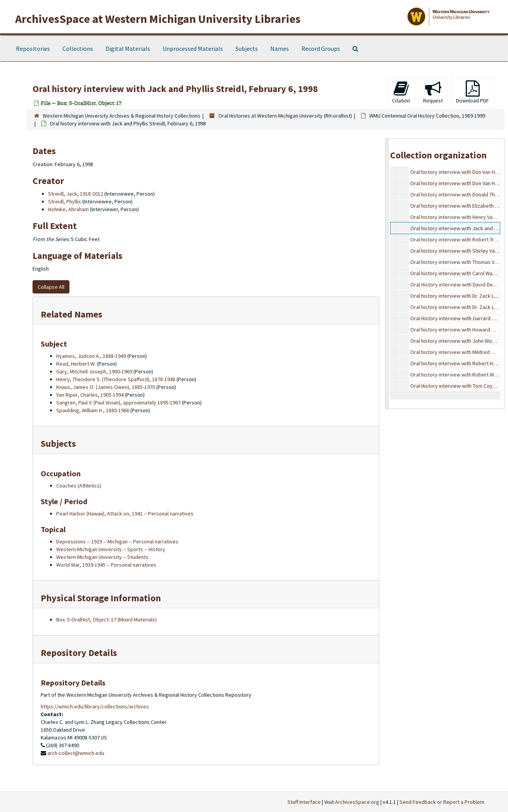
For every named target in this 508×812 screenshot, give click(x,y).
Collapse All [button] (51, 287)
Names (280, 49)
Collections (78, 49)
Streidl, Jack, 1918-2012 (76, 194)
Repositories (33, 49)
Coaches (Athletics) (79, 486)
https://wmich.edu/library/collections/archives (95, 706)
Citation (401, 92)
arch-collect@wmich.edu (76, 753)
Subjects (247, 49)
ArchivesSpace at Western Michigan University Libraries (158, 19)
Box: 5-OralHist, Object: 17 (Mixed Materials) (106, 619)
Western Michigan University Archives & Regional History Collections (122, 116)
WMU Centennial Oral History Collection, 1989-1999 (427, 116)
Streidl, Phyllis (65, 201)
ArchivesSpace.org (357, 802)
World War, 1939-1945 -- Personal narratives (106, 565)
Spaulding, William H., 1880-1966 (93, 410)
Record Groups (321, 49)
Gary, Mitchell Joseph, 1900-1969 (94, 371)
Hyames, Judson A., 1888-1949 (91, 356)
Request (433, 92)
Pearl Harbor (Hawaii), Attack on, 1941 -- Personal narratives (125, 514)
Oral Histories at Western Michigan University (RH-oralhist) (285, 116)
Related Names (72, 314)
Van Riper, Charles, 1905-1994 (90, 395)
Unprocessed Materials (193, 49)
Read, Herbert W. (76, 364)
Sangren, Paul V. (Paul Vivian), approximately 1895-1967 (118, 403)
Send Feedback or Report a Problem (442, 802)
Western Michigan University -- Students (102, 557)
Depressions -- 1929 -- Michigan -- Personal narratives (117, 541)
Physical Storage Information (101, 598)
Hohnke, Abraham (68, 209)
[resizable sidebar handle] (387, 273)
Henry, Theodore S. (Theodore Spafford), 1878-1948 (116, 379)
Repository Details (79, 653)
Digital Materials (128, 49)
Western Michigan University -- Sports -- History (111, 549)
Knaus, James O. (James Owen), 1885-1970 (106, 387)
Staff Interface (304, 802)
